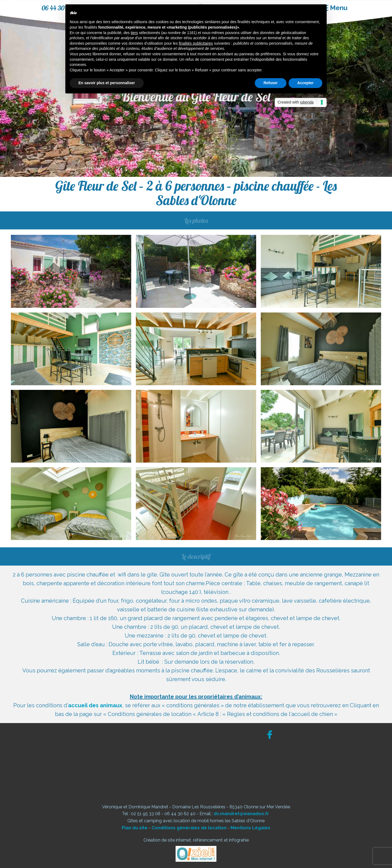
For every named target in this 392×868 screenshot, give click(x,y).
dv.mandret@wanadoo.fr (241, 814)
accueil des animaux (95, 705)
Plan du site (135, 828)
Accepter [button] (305, 83)
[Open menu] (335, 8)
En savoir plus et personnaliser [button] (107, 83)
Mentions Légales (250, 828)
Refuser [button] (271, 83)
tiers (134, 33)
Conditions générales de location (189, 828)
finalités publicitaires (196, 43)
